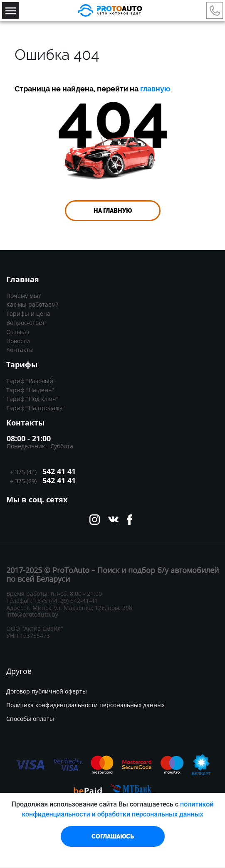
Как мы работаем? (32, 304)
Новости (18, 341)
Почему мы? (23, 296)
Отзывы (18, 332)
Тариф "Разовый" (31, 381)
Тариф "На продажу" (36, 408)
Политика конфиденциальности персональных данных (85, 705)
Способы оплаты (30, 719)
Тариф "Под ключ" (32, 399)
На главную (113, 211)
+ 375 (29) (42, 481)
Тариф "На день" (30, 390)
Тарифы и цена (28, 314)
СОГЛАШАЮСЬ (113, 836)
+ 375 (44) (41, 472)
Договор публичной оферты (47, 692)
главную (155, 89)
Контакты (20, 350)
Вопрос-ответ (26, 323)
